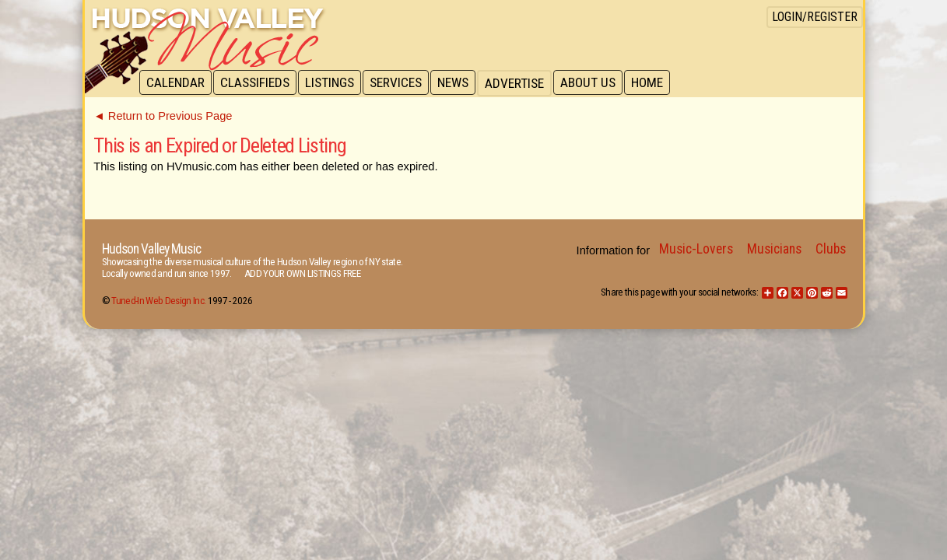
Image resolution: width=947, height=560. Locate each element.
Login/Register (815, 17)
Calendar (176, 83)
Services (401, 83)
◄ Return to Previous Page (163, 116)
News (460, 83)
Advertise (522, 83)
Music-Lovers (696, 249)
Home (657, 83)
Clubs (831, 249)
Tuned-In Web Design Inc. (158, 301)
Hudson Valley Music (151, 249)
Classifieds (257, 83)
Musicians (774, 249)
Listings (333, 83)
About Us (596, 83)
